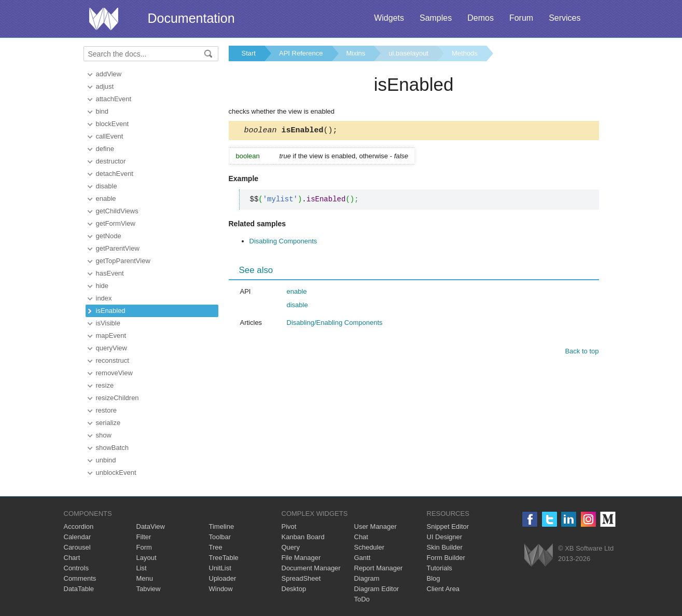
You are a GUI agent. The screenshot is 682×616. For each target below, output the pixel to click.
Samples (436, 18)
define (105, 149)
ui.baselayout (408, 53)
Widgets (389, 18)
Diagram (367, 578)
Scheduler (370, 547)
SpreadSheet (301, 578)
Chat (361, 537)
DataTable (79, 589)
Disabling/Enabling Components (335, 324)
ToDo (362, 599)
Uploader (223, 578)
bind (102, 111)
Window (221, 589)
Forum (521, 18)
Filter (144, 537)
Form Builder (446, 558)
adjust (105, 86)
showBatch (113, 448)
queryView (112, 348)
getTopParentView (123, 261)
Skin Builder (445, 547)
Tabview (149, 589)
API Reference (301, 53)
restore (106, 410)
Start (249, 53)
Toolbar (220, 537)
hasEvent (110, 273)
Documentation (191, 18)
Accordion (79, 526)
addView (109, 74)
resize (105, 385)
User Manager (375, 526)
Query (291, 547)
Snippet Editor (448, 526)
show (104, 435)
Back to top (582, 353)
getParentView (118, 248)
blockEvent (113, 124)
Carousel (77, 547)
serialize (108, 423)
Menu (145, 578)
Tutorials (440, 568)
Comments (80, 578)
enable (106, 199)
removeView (114, 373)
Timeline (222, 526)
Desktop (294, 589)
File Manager (301, 558)
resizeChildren (117, 398)
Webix (539, 555)
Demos (481, 18)
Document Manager (311, 568)
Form (144, 547)
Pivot (289, 526)
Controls (76, 568)
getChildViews (117, 211)
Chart (72, 558)
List (142, 568)
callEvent (110, 136)
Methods (465, 53)
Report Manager (379, 568)
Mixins (356, 53)
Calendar (78, 537)
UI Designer (445, 537)
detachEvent (115, 174)
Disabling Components (283, 243)
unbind (106, 460)
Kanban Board (303, 537)
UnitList (220, 568)
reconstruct (113, 360)
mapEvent (111, 336)
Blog (434, 578)
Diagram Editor (377, 589)
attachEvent (114, 99)
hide (102, 286)
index (104, 298)
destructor (111, 161)
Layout (147, 558)
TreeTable (224, 558)
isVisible (108, 323)
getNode (109, 236)
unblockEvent (116, 473)
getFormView (116, 223)
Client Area (443, 589)
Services (565, 18)
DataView (151, 526)
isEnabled (111, 311)
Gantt (363, 558)
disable (107, 186)
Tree (216, 547)
